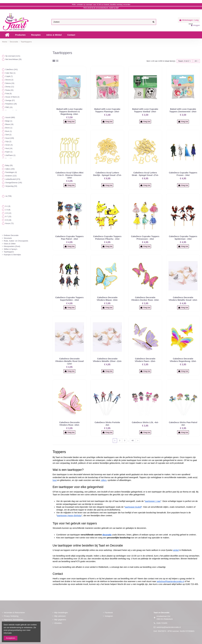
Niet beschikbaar (13, 59)
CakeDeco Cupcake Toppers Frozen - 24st (183, 174)
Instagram (109, 616)
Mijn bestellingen (61, 613)
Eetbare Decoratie (11, 235)
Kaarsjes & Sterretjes (12, 255)
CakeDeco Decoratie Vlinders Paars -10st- (145, 360)
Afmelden (58, 623)
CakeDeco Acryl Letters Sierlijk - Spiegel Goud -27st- (107, 174)
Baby (9, 165)
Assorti (10, 117)
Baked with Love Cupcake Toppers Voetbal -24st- (145, 110)
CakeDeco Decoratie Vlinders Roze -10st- (69, 424)
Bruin (9, 131)
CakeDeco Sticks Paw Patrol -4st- (183, 424)
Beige (9, 121)
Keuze (10, 223)
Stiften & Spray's (11, 249)
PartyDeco (11, 104)
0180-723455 (162, 623)
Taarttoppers (9, 252)
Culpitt (9, 76)
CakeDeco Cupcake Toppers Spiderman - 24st (183, 238)
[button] (20, 35)
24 (197, 61)
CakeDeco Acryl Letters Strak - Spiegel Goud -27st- (145, 174)
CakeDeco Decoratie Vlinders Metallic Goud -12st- (183, 299)
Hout (9, 148)
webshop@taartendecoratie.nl (169, 627)
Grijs (8, 142)
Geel (8, 135)
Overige (10, 100)
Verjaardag (11, 186)
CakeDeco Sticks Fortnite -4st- (107, 424)
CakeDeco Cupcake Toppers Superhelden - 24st (69, 299)
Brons (9, 128)
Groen (9, 145)
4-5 (8, 213)
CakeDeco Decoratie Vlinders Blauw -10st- (107, 299)
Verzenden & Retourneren (14, 613)
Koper (9, 152)
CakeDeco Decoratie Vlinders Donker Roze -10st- (145, 299)
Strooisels (8, 238)
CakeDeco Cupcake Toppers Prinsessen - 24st (145, 238)
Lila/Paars (10, 155)
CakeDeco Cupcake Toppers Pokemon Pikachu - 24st (107, 238)
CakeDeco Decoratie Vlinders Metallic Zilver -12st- (107, 360)
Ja (8, 196)
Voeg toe (69, 121)
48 (133, 440)
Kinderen (11, 176)
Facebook (109, 613)
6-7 (8, 217)
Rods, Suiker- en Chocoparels (16, 241)
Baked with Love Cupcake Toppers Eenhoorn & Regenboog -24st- (69, 112)
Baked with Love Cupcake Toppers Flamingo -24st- (107, 110)
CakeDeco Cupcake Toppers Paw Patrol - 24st (69, 238)
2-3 (8, 210)
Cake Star (10, 73)
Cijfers (10, 169)
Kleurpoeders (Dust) (12, 246)
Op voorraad (13, 56)
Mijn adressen (60, 616)
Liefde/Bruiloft (13, 179)
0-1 (8, 206)
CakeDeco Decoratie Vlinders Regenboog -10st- (183, 360)
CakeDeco (12, 70)
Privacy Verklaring (11, 616)
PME (9, 107)
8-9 (8, 220)
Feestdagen (11, 172)
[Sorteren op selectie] (185, 61)
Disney (10, 87)
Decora (9, 80)
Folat (8, 94)
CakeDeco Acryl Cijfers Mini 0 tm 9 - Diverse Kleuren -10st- (70, 175)
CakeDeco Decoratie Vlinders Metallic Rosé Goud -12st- (70, 361)
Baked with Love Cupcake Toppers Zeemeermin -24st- (183, 110)
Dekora (10, 83)
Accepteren (11, 638)
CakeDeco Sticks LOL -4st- (145, 422)
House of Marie (12, 97)
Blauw (9, 124)
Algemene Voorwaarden (14, 620)
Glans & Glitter (10, 244)
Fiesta (9, 90)
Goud (10, 138)
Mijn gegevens (60, 620)
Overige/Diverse (14, 183)
